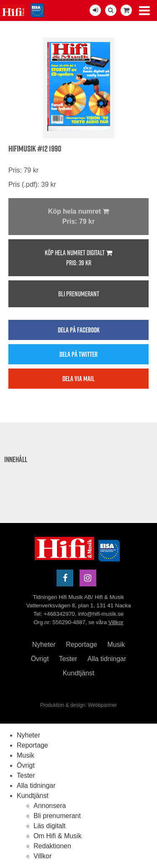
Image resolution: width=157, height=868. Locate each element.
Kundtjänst (79, 673)
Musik (116, 644)
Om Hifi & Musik (58, 836)
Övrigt (40, 659)
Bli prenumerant (79, 294)
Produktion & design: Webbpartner (78, 705)
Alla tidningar (107, 659)
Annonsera (50, 806)
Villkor (116, 622)
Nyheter (44, 644)
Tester (68, 659)
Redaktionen (52, 846)
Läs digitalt (50, 826)
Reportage (81, 644)
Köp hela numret (78, 217)
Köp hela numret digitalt (78, 258)
